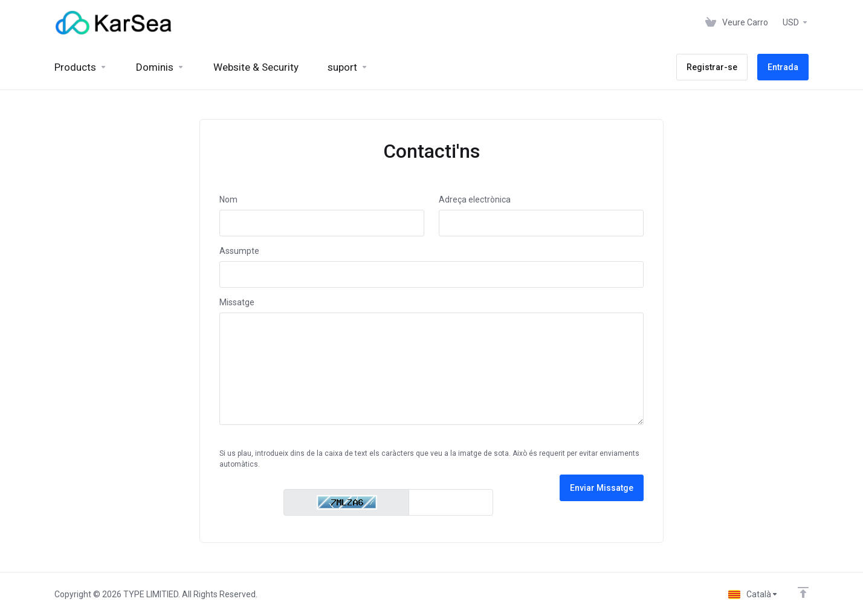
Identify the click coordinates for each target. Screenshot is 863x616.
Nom (228, 199)
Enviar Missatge (602, 488)
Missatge (237, 302)
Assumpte (239, 251)
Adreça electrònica (475, 199)
